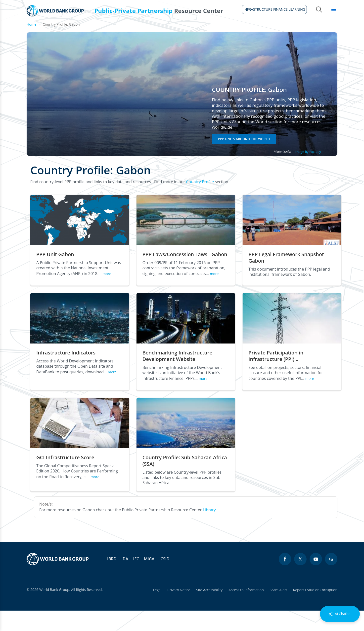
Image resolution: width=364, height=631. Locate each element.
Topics (298, 30)
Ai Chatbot (340, 614)
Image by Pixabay (308, 172)
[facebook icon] (285, 579)
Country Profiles (237, 30)
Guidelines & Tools (87, 30)
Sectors (273, 30)
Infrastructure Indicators (66, 373)
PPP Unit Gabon (55, 275)
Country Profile (200, 202)
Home (30, 33)
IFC (136, 579)
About (51, 30)
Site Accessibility (209, 610)
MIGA (149, 579)
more (107, 294)
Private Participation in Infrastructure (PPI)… (276, 376)
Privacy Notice (179, 610)
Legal (157, 610)
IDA (125, 579)
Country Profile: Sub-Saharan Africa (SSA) (185, 481)
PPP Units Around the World (244, 159)
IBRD (112, 579)
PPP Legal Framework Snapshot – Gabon (288, 278)
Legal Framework (135, 30)
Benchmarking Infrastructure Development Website (177, 376)
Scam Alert (278, 610)
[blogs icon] (331, 579)
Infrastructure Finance (186, 30)
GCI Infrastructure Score (65, 478)
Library (324, 30)
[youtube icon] (316, 579)
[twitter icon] (300, 579)
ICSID (164, 579)
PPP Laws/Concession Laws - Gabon (185, 275)
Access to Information (246, 610)
